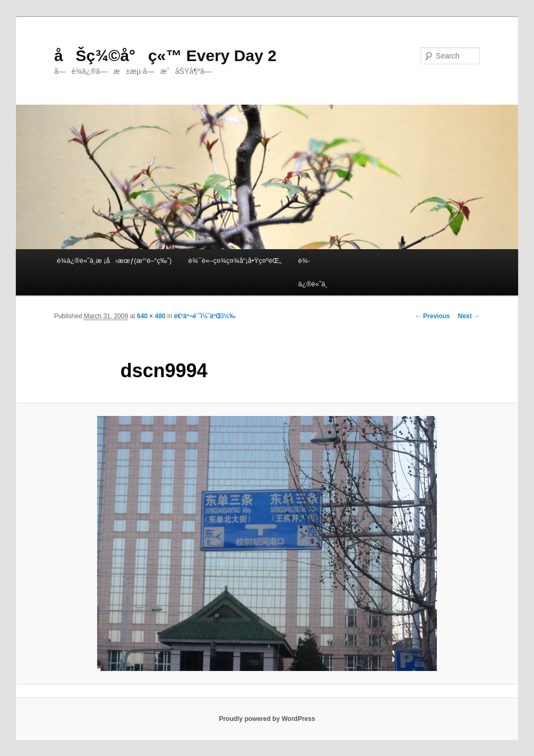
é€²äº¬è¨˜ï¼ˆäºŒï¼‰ (205, 316)
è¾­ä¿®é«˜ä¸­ (313, 272)
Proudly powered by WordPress (267, 719)
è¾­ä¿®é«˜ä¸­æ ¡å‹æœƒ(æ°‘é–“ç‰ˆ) (114, 261)
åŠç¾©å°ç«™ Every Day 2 (165, 56)
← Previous (433, 316)
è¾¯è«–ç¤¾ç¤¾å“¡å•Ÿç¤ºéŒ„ (235, 261)
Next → (469, 316)
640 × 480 (151, 316)
